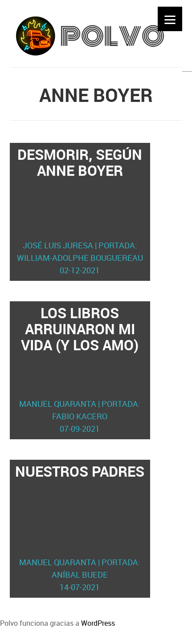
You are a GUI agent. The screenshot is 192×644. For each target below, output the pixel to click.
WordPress (98, 623)
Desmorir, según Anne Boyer (80, 211)
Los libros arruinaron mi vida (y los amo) (80, 369)
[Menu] (170, 19)
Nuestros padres (80, 527)
